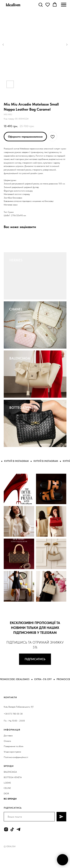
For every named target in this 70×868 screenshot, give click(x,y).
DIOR (6, 794)
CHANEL (16, 309)
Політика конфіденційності (16, 757)
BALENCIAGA (20, 358)
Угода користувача (12, 752)
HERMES (16, 260)
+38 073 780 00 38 (13, 714)
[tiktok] (12, 829)
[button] (41, 5)
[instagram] (6, 829)
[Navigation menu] (64, 5)
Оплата (7, 741)
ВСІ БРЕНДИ (10, 799)
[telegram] (18, 829)
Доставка (8, 736)
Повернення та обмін (14, 746)
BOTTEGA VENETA (23, 408)
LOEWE (7, 783)
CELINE (7, 788)
